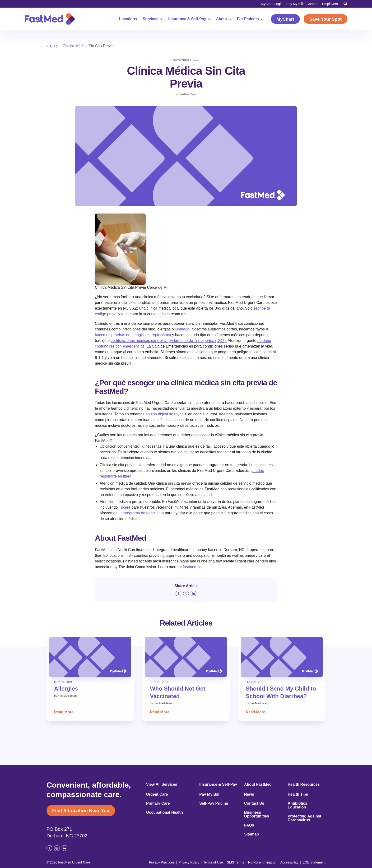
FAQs (249, 825)
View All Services (162, 784)
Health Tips (298, 794)
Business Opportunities (257, 814)
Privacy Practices (162, 862)
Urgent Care (157, 794)
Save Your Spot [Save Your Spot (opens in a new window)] (325, 19)
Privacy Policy (189, 862)
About (224, 19)
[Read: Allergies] (90, 657)
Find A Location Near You (81, 811)
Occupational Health (165, 812)
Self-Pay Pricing (214, 803)
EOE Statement (314, 862)
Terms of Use (213, 862)
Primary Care (158, 803)
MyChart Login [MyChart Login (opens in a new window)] (272, 4)
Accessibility (289, 862)
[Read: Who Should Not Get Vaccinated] (186, 657)
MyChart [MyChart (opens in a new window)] (285, 19)
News (249, 794)
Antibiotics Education (298, 805)
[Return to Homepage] (50, 19)
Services (153, 19)
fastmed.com (194, 567)
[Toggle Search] (345, 4)
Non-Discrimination (262, 862)
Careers (312, 4)
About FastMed (258, 784)
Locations (128, 19)
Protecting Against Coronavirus (305, 818)
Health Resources (304, 784)
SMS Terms (236, 862)
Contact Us (254, 803)
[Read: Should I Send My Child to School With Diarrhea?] (282, 657)
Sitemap (251, 834)
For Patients (250, 19)
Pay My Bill (295, 4)
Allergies (66, 689)
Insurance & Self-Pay (189, 19)
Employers (330, 4)
